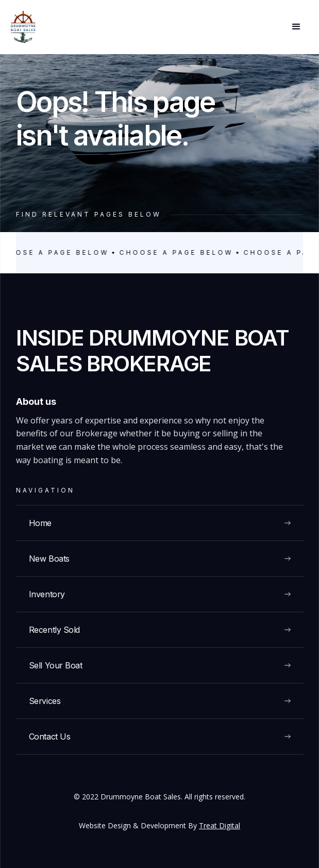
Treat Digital (220, 825)
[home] (23, 27)
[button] (296, 27)
